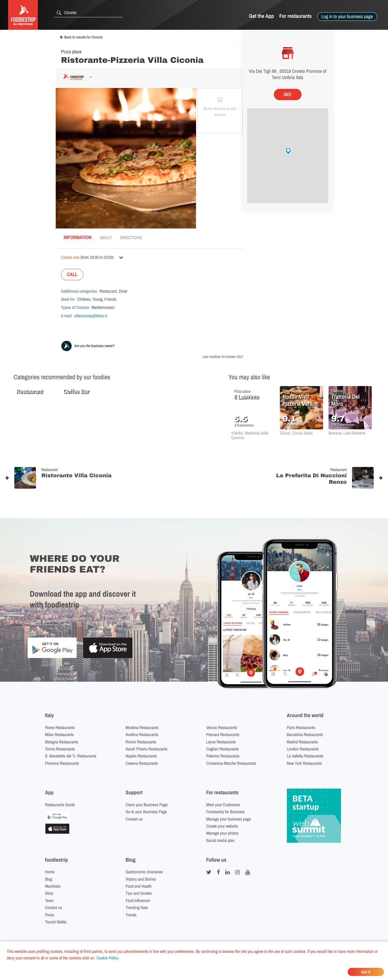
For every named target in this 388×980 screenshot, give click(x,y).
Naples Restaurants (141, 756)
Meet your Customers (223, 805)
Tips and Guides (139, 893)
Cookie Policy (107, 958)
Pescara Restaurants (223, 734)
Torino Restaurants (60, 749)
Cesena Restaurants (142, 763)
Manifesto (53, 886)
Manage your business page (229, 819)
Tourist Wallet (56, 922)
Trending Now (137, 907)
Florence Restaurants (62, 763)
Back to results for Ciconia (81, 37)
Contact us (134, 819)
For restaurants (296, 16)
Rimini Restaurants (141, 742)
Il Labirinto (246, 397)
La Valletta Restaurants (305, 756)
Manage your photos (223, 833)
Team (49, 900)
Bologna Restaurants (62, 742)
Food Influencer (138, 900)
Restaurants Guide (60, 805)
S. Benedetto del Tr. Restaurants (71, 756)
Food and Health (139, 886)
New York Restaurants (304, 763)
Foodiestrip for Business (225, 812)
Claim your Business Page (147, 805)
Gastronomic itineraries (144, 872)
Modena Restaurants (142, 727)
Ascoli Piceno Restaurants (147, 749)
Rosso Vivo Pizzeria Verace (300, 400)
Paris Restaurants (301, 727)
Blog (49, 879)
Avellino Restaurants (142, 734)
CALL (72, 274)
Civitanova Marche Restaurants (231, 763)
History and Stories (141, 879)
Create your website (222, 826)
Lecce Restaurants (221, 742)
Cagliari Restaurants (223, 749)
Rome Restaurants (60, 727)
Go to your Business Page (146, 812)
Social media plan (220, 840)
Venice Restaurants (222, 727)
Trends (131, 915)
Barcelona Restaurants (305, 734)
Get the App (261, 16)
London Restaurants (303, 749)
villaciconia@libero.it (91, 316)
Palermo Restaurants (223, 756)
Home (50, 872)
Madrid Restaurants (302, 742)
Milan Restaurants (59, 734)
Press (50, 915)
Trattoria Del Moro (345, 400)
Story (49, 893)
